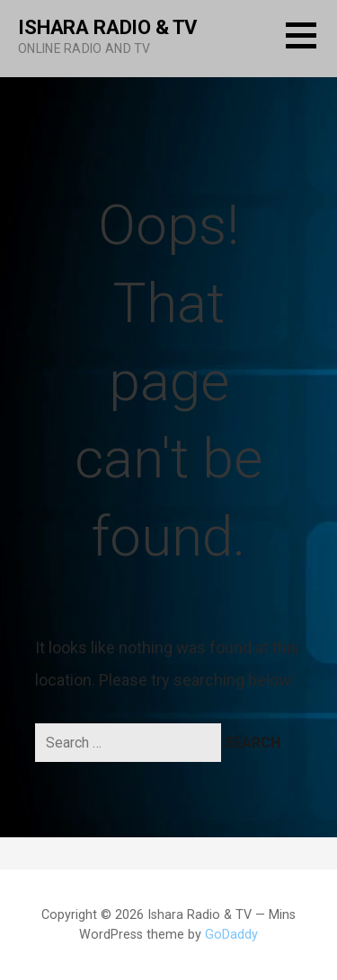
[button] (311, 46)
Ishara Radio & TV (107, 27)
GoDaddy (231, 935)
